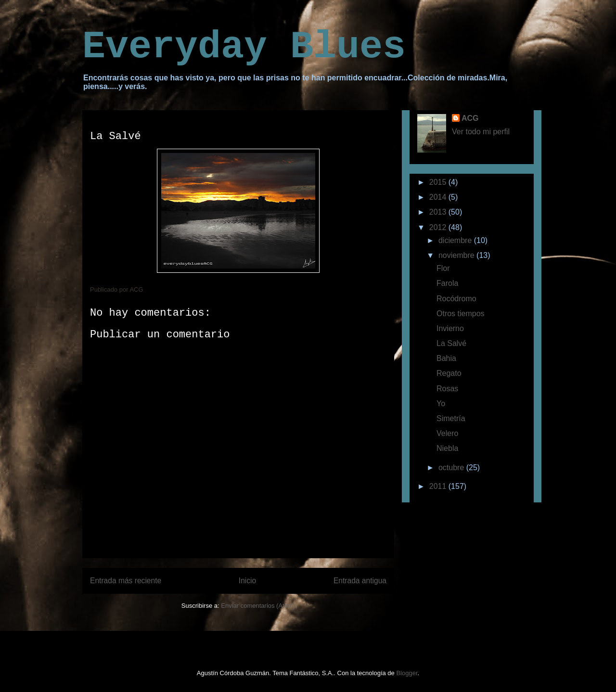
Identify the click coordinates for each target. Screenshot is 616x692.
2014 (439, 197)
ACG (470, 118)
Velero (447, 433)
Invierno (450, 328)
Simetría (451, 418)
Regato (449, 373)
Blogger (407, 673)
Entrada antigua (360, 581)
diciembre (456, 240)
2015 (439, 182)
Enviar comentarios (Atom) (258, 606)
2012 (439, 227)
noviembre (457, 255)
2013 (439, 212)
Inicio (247, 581)
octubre (452, 468)
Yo (441, 404)
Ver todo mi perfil (481, 132)
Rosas (447, 389)
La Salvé (451, 343)
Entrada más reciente (126, 581)
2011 (439, 486)
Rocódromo (456, 299)
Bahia (446, 358)
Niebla (447, 448)
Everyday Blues (244, 47)
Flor (443, 268)
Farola (447, 283)
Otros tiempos (461, 314)
